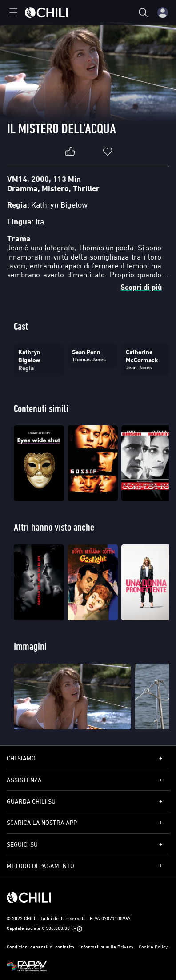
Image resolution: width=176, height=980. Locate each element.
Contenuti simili (41, 408)
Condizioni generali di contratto (40, 946)
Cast (21, 326)
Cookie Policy (153, 946)
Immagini (30, 646)
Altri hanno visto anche (54, 527)
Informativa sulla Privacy (106, 946)
